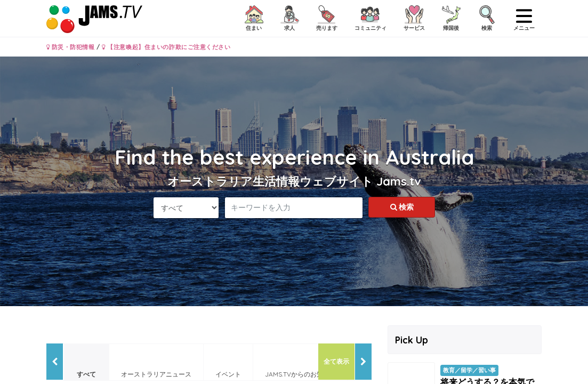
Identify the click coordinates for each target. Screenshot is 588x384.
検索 (402, 207)
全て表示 (336, 361)
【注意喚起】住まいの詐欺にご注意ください (166, 47)
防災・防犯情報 (71, 47)
